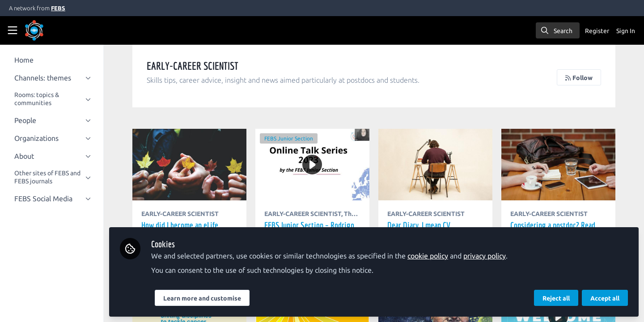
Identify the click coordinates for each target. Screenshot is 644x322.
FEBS (58, 8)
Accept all (605, 298)
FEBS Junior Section (297, 138)
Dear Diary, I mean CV (439, 165)
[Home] (47, 30)
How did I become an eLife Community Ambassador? (199, 165)
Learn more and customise (213, 298)
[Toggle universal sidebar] (13, 30)
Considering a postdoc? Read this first (560, 165)
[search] (558, 30)
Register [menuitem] (597, 31)
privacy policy (495, 256)
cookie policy (439, 256)
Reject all (556, 298)
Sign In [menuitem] (626, 31)
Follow (579, 78)
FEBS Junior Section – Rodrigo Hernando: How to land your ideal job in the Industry (297, 153)
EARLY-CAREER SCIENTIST (191, 214)
